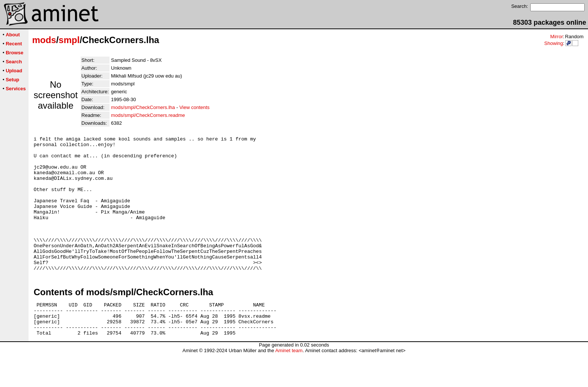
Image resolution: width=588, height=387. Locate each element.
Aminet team (289, 384)
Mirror (556, 37)
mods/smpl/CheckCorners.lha (143, 107)
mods (44, 40)
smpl (69, 40)
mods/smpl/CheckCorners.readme (148, 115)
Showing (553, 43)
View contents (194, 107)
